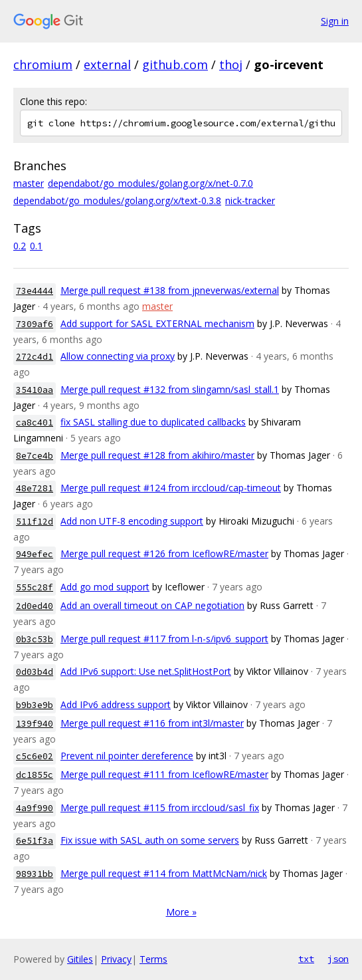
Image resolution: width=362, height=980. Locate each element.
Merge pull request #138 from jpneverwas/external (170, 290)
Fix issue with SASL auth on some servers (150, 840)
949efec (35, 554)
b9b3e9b (35, 705)
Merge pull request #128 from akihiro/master (157, 455)
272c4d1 (35, 357)
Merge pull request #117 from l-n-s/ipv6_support (164, 639)
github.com (175, 64)
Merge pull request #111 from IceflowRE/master (164, 774)
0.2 (20, 246)
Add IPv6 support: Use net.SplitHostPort (146, 671)
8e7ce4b (35, 456)
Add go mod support (105, 587)
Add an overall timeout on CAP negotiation (152, 605)
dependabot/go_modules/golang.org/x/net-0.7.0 (150, 183)
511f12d (35, 522)
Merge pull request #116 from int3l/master (152, 723)
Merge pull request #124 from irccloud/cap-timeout (171, 488)
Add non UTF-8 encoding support (132, 521)
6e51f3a (35, 841)
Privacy (116, 959)
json (338, 959)
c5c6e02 (35, 756)
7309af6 (35, 324)
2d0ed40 (35, 606)
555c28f (35, 587)
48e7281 (35, 488)
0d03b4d (35, 672)
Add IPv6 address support (116, 704)
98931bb (35, 874)
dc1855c (35, 775)
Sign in (335, 21)
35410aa (35, 390)
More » (181, 912)
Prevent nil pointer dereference (127, 756)
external (107, 64)
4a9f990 (35, 808)
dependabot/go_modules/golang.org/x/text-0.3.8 (117, 200)
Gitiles (80, 959)
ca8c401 (35, 423)
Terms (153, 959)
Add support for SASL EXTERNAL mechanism (157, 323)
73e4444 (35, 291)
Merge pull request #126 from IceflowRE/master (164, 553)
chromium (43, 64)
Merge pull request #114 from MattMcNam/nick (164, 873)
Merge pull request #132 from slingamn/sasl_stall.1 (170, 389)
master (29, 183)
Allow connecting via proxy (118, 356)
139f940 (35, 724)
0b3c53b (35, 639)
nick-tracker (250, 200)
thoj (231, 64)
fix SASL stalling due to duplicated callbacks (153, 422)
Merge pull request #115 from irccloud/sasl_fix (160, 807)
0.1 (36, 246)
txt (306, 959)
